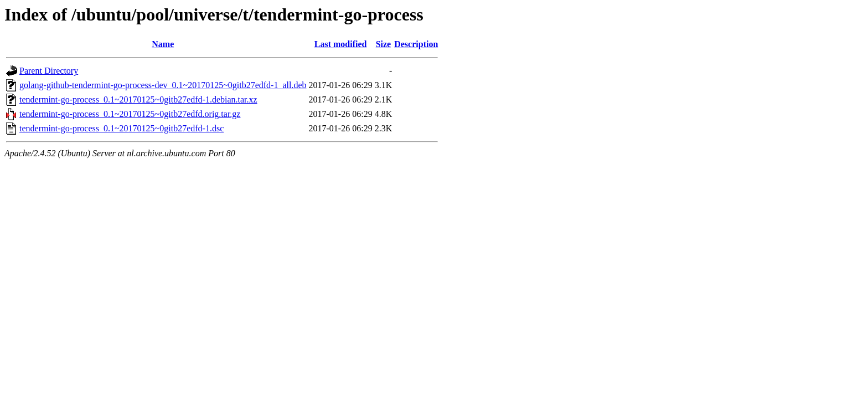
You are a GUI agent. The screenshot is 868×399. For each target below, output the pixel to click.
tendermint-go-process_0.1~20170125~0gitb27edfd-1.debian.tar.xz (138, 99)
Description (416, 44)
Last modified (341, 44)
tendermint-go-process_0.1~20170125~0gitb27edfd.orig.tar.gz (130, 114)
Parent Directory (49, 71)
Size (384, 44)
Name (163, 44)
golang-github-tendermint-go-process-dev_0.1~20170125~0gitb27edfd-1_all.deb (163, 85)
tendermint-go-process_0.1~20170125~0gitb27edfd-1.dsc (122, 128)
